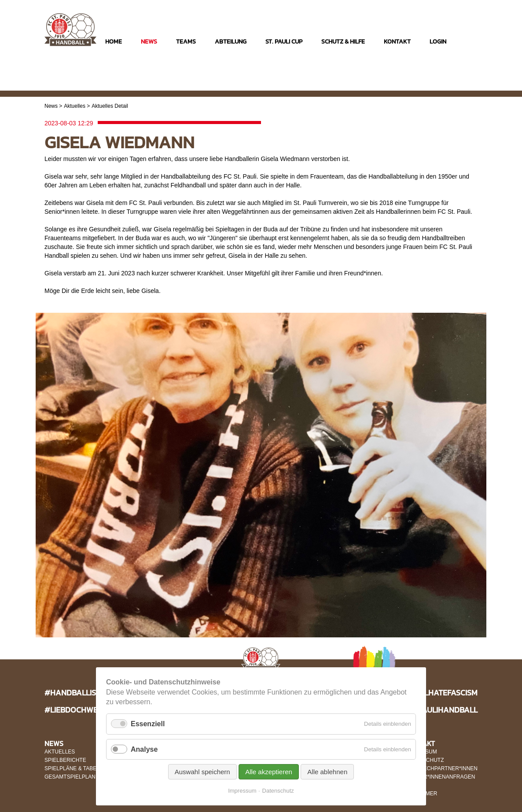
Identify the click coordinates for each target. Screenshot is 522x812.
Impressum (242, 791)
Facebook (453, 84)
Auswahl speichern (202, 772)
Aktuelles (75, 106)
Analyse (144, 749)
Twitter (470, 84)
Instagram (436, 84)
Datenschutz (278, 791)
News (51, 106)
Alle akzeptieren (269, 772)
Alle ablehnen (327, 772)
